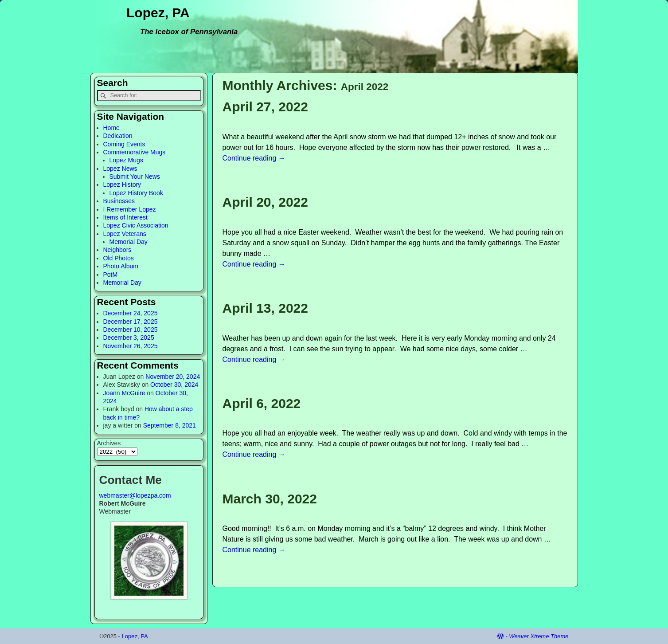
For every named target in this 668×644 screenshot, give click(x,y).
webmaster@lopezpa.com (135, 495)
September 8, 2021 (170, 425)
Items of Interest (125, 217)
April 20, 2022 (265, 202)
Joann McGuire (124, 393)
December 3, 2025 (129, 338)
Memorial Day (129, 242)
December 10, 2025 (131, 330)
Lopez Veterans (125, 234)
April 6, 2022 (262, 403)
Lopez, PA (158, 13)
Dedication (118, 136)
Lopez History (122, 185)
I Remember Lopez (130, 209)
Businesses (119, 201)
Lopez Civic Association (136, 225)
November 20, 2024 (173, 377)
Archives (109, 443)
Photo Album (121, 266)
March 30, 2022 (270, 499)
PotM (111, 275)
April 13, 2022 (265, 308)
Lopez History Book (136, 193)
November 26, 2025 (131, 346)
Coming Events (124, 144)
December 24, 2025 (131, 313)
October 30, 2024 (174, 385)
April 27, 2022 (265, 107)
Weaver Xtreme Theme (539, 636)
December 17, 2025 (131, 322)
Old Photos (119, 258)
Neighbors (117, 250)
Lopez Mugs (126, 160)
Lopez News (120, 169)
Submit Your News (135, 177)
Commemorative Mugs (135, 152)
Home (111, 128)
